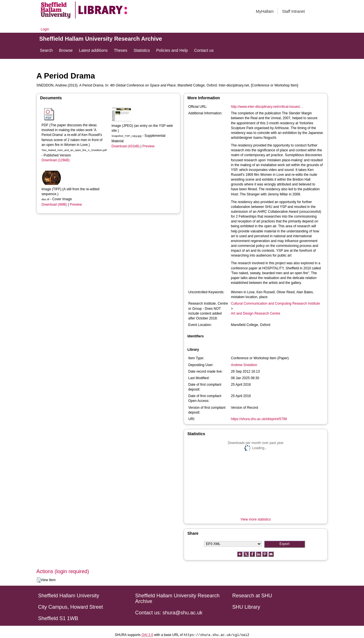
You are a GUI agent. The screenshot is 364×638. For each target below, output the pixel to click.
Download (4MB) (54, 205)
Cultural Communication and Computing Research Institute (275, 303)
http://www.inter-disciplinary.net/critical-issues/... (267, 107)
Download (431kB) (126, 146)
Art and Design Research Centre (256, 313)
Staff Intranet (293, 11)
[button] (39, 580)
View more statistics (256, 519)
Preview (76, 205)
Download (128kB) (56, 160)
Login (45, 29)
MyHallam (265, 11)
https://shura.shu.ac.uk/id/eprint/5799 (259, 419)
